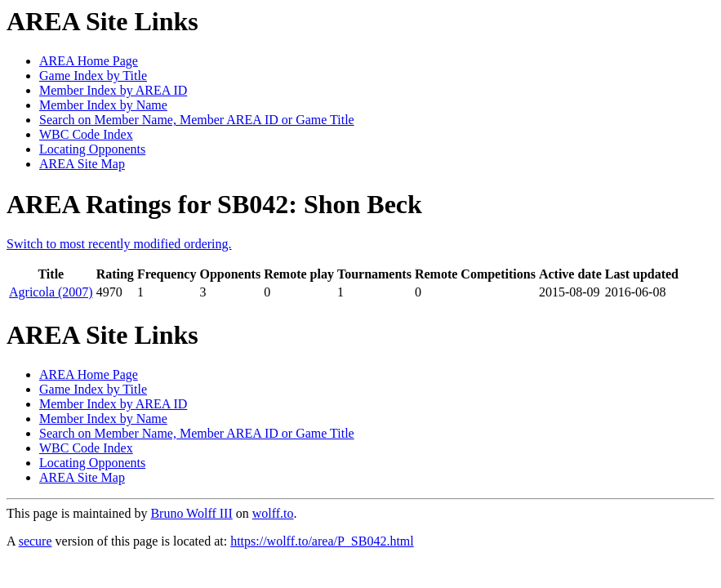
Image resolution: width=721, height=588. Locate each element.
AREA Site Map (82, 164)
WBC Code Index (86, 134)
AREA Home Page (89, 61)
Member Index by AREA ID (113, 90)
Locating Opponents (92, 149)
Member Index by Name (103, 105)
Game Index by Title (93, 76)
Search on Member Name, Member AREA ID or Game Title (197, 120)
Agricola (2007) (51, 292)
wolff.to (273, 513)
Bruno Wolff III (191, 513)
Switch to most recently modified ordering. (119, 244)
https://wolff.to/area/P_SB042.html (322, 541)
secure (36, 541)
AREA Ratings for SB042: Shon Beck (214, 204)
